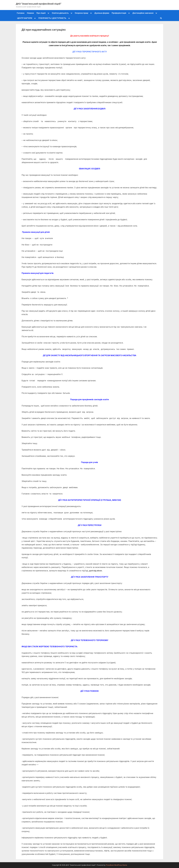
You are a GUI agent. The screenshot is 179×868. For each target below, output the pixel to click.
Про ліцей (41, 13)
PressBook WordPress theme (116, 865)
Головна (21, 13)
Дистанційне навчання (143, 13)
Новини (30, 13)
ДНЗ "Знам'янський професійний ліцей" (39, 4)
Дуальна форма (102, 13)
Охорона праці (81, 13)
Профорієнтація (119, 13)
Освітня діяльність (60, 13)
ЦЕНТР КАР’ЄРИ (25, 18)
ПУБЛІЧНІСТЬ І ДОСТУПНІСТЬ (52, 18)
